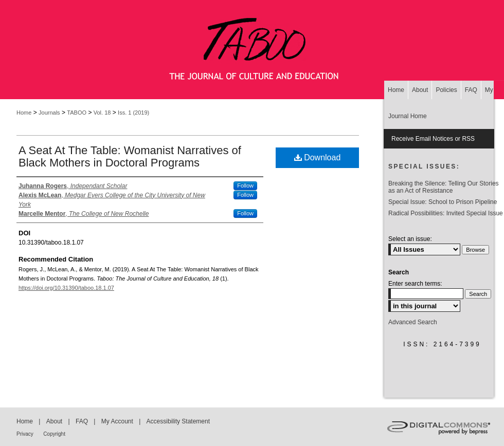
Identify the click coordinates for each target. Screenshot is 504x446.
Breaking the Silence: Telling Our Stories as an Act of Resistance (444, 187)
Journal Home (408, 116)
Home (24, 113)
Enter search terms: (415, 284)
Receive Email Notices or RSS (433, 139)
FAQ (82, 421)
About (54, 421)
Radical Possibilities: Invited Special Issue (446, 213)
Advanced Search (413, 322)
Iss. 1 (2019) (133, 113)
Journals (49, 113)
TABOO (77, 113)
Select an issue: (410, 239)
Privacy (25, 434)
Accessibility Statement (178, 421)
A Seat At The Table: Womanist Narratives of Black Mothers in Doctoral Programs (130, 156)
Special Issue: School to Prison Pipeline (443, 202)
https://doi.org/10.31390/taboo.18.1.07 (66, 288)
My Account (117, 421)
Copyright (54, 434)
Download (318, 157)
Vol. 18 (102, 113)
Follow (245, 185)
